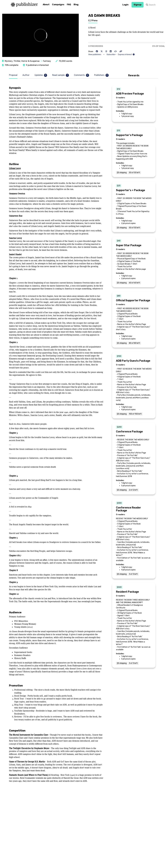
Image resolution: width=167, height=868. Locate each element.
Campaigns (58, 5)
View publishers (95, 55)
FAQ (69, 5)
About (46, 5)
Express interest (126, 55)
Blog (76, 5)
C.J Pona (93, 20)
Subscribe (111, 55)
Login (125, 5)
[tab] (14, 75)
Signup (138, 5)
